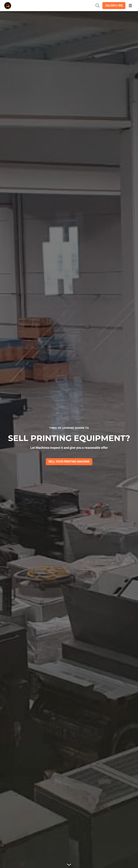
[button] (114, 6)
